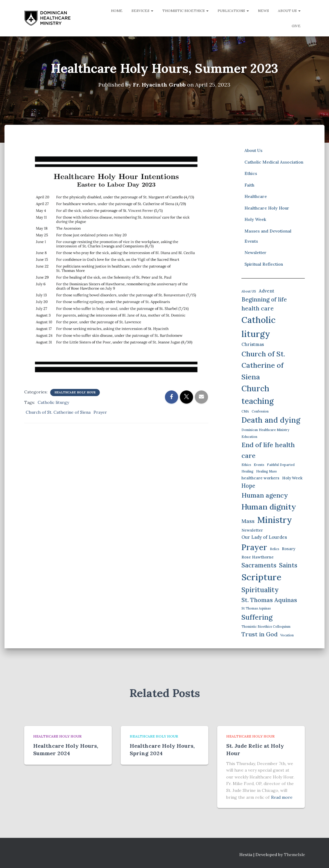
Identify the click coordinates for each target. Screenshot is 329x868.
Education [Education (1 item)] (249, 437)
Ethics (251, 173)
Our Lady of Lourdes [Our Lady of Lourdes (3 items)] (264, 537)
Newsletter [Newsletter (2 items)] (252, 530)
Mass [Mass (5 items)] (248, 521)
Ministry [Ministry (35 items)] (275, 520)
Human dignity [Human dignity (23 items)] (269, 507)
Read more (282, 797)
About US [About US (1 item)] (249, 291)
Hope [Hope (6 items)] (248, 486)
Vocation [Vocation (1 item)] (287, 635)
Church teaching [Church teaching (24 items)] (258, 395)
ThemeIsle (294, 855)
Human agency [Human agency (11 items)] (265, 495)
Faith (249, 185)
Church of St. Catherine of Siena (58, 412)
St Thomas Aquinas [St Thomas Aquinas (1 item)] (256, 608)
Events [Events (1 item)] (259, 465)
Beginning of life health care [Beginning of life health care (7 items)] (264, 304)
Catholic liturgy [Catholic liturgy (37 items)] (258, 327)
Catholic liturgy (53, 402)
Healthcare (256, 196)
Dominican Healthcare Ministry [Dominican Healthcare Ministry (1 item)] (265, 430)
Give (296, 26)
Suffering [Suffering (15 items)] (257, 617)
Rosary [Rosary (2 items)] (289, 549)
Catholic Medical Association (274, 162)
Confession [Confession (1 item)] (260, 411)
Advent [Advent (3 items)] (267, 291)
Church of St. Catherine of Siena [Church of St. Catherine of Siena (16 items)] (263, 365)
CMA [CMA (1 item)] (245, 411)
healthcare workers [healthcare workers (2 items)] (260, 478)
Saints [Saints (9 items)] (288, 565)
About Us (289, 11)
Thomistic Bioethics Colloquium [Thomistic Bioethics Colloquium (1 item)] (266, 627)
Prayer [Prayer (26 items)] (254, 547)
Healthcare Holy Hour (75, 392)
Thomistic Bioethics (185, 11)
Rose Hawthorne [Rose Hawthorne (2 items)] (258, 557)
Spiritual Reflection (264, 264)
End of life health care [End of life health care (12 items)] (268, 450)
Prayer (100, 412)
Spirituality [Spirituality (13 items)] (260, 590)
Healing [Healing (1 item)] (247, 471)
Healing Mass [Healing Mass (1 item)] (266, 471)
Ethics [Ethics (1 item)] (246, 465)
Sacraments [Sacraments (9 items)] (259, 565)
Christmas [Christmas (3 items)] (253, 344)
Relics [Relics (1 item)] (274, 549)
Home (117, 11)
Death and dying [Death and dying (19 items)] (271, 420)
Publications (233, 11)
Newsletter (255, 253)
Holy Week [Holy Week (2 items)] (292, 478)
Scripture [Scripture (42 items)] (261, 577)
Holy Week (255, 219)
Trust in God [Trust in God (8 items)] (260, 634)
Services (142, 11)
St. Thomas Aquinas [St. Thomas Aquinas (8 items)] (269, 600)
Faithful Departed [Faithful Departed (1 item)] (281, 465)
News (263, 11)
